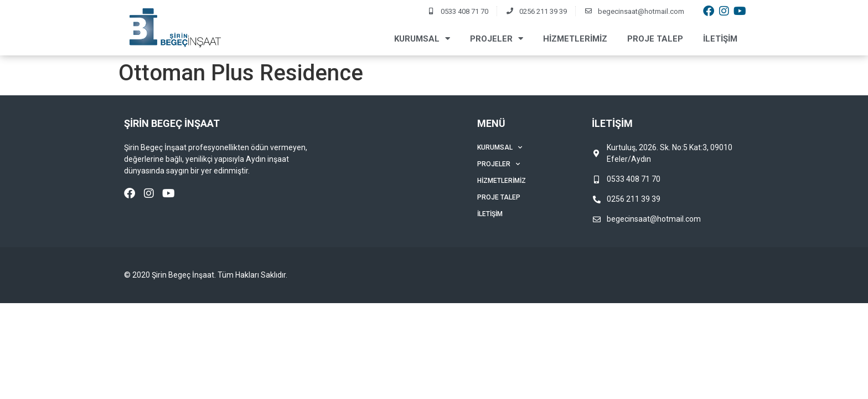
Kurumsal (422, 39)
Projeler (497, 39)
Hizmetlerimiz (575, 39)
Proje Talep (655, 39)
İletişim (720, 39)
